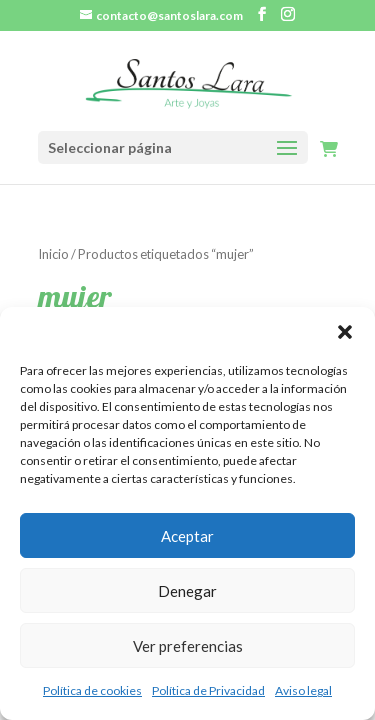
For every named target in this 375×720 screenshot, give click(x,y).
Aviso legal (303, 690)
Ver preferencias (188, 646)
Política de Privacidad (208, 690)
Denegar (187, 591)
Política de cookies (92, 690)
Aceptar (187, 536)
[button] (345, 332)
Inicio (53, 254)
